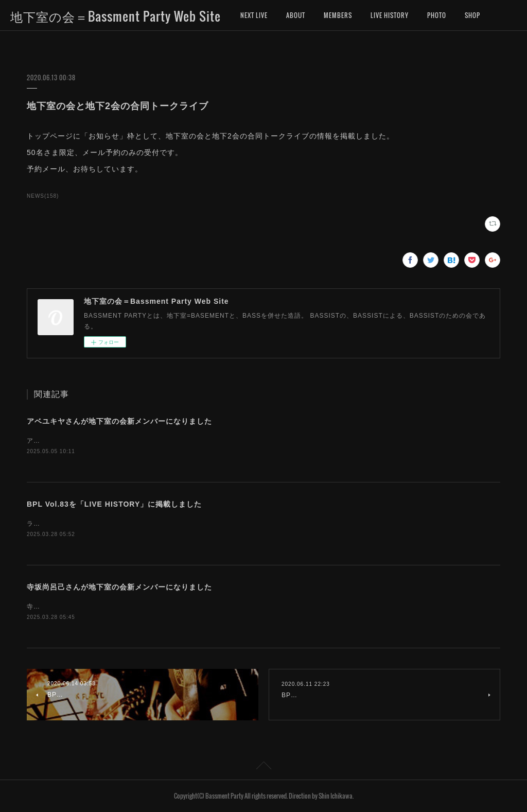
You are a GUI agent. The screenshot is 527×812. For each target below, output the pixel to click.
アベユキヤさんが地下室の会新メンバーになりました (119, 421)
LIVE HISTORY (390, 15)
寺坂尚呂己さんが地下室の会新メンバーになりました (119, 587)
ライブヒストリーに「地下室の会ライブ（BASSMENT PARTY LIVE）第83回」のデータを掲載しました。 (188, 524)
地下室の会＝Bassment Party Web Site (116, 16)
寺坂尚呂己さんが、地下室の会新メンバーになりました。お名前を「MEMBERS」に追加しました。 (178, 607)
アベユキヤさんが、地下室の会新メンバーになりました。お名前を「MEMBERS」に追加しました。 (178, 441)
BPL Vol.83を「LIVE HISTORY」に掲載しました (114, 504)
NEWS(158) (43, 196)
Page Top (263, 767)
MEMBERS (338, 15)
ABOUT (296, 15)
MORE (473, 15)
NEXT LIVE (254, 15)
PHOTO (437, 15)
